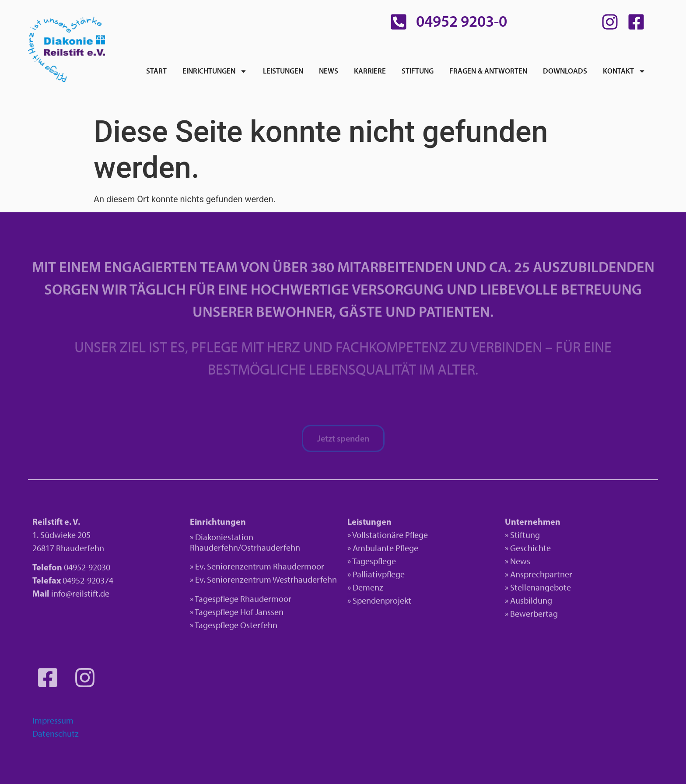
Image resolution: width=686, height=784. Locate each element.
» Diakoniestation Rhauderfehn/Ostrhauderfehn (245, 544)
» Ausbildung (528, 602)
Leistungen (283, 71)
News (329, 71)
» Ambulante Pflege (383, 549)
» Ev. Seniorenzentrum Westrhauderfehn (263, 581)
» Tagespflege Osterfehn (234, 627)
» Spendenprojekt (379, 602)
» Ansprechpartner (539, 576)
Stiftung (418, 71)
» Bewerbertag (531, 615)
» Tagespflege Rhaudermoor (241, 601)
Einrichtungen (215, 71)
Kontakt (624, 71)
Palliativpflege (379, 576)
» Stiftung (522, 536)
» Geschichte (528, 549)
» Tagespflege (372, 563)
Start (156, 71)
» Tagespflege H (218, 614)
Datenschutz (56, 735)
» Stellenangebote (538, 589)
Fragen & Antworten (488, 71)
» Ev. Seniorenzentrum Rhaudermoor (257, 568)
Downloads (565, 71)
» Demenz (365, 589)
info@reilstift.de (80, 595)
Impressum (53, 722)
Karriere (370, 71)
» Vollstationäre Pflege (388, 536)
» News (518, 563)
